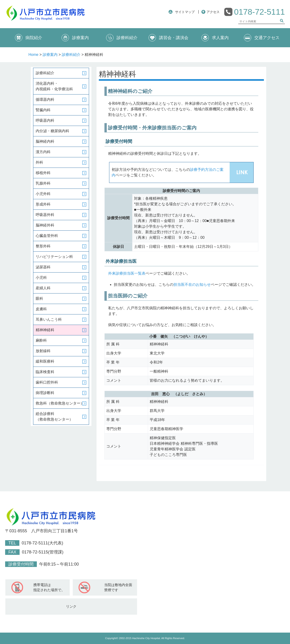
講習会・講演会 (168, 38)
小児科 (41, 278)
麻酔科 (41, 340)
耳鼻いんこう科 (49, 319)
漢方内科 (43, 152)
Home (33, 55)
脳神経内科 (45, 141)
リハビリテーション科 (54, 257)
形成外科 (43, 204)
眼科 (39, 298)
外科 (39, 162)
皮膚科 (41, 309)
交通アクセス (262, 38)
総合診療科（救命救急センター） (54, 416)
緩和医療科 (45, 361)
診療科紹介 (122, 38)
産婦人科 (43, 288)
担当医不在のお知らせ (192, 285)
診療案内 (75, 38)
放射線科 (43, 351)
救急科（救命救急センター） (60, 403)
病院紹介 (29, 38)
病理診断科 (45, 393)
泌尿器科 (43, 267)
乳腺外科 (43, 183)
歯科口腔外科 (47, 382)
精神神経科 (45, 330)
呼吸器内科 (45, 120)
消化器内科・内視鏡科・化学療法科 (54, 86)
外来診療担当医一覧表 (127, 273)
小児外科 (43, 194)
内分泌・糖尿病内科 (52, 131)
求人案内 (215, 38)
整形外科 (43, 246)
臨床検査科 (45, 372)
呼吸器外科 (45, 215)
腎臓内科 (43, 110)
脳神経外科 (45, 225)
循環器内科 (45, 99)
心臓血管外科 (47, 236)
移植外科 (43, 173)
